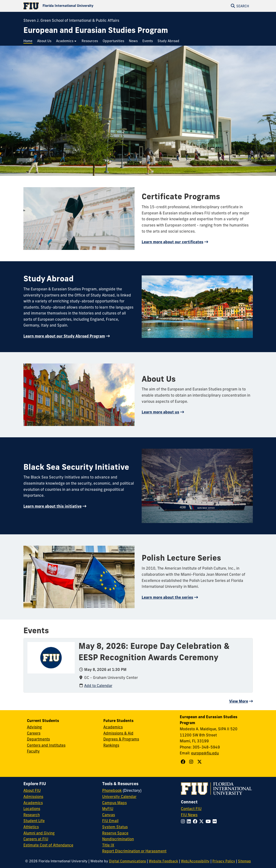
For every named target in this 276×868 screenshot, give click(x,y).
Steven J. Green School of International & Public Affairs (71, 20)
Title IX (108, 845)
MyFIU (108, 809)
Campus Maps (114, 803)
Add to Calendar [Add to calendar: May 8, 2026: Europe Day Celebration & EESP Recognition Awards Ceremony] (98, 686)
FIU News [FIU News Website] (189, 815)
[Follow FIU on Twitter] (202, 821)
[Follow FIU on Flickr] (216, 821)
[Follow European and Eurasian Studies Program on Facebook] (184, 762)
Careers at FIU (36, 839)
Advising (34, 727)
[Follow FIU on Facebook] (196, 821)
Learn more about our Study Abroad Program (64, 336)
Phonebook (112, 790)
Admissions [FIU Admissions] (33, 797)
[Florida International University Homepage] (81, 6)
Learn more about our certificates (173, 242)
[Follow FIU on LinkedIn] (190, 821)
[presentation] (51, 657)
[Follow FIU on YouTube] (209, 821)
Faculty (33, 751)
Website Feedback (163, 861)
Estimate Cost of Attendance (48, 845)
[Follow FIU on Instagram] (184, 821)
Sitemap (244, 861)
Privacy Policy (224, 861)
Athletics (31, 827)
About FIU (32, 790)
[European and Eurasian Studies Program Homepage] (96, 30)
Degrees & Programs (121, 739)
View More (239, 701)
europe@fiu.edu (205, 753)
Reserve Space (115, 833)
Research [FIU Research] (32, 815)
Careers (34, 733)
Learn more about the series (167, 597)
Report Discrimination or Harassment (134, 851)
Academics (113, 727)
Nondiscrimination (118, 839)
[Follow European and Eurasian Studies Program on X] (200, 762)
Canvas (109, 815)
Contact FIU (191, 809)
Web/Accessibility (195, 861)
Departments (38, 739)
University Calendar (119, 797)
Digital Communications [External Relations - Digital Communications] (127, 861)
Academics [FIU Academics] (33, 803)
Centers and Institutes (46, 745)
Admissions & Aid (118, 733)
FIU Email (110, 821)
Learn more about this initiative (53, 506)
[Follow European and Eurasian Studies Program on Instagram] (192, 762)
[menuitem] (29, 41)
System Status (115, 827)
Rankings (111, 745)
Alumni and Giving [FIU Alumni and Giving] (39, 833)
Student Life (34, 821)
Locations (32, 809)
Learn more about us (160, 412)
